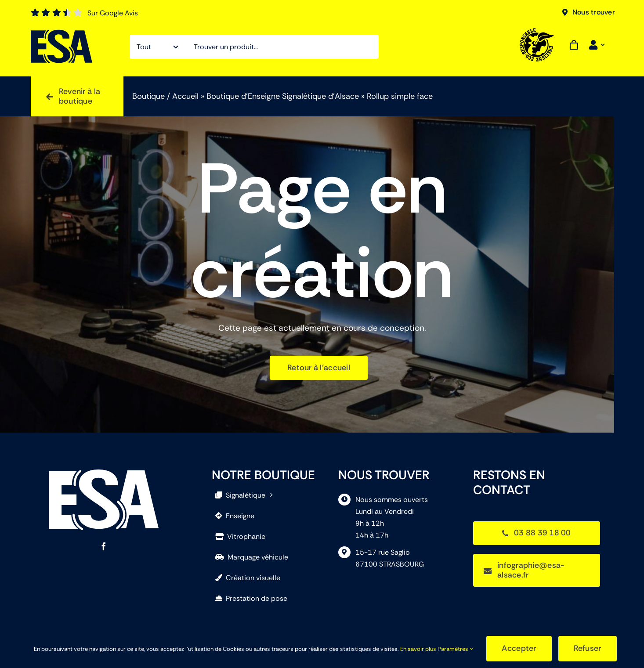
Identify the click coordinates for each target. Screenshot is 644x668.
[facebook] (104, 546)
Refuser (588, 648)
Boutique (148, 96)
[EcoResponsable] (537, 32)
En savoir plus (418, 649)
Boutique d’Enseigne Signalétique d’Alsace (283, 96)
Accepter (519, 648)
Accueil (185, 96)
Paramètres (455, 649)
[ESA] (62, 34)
